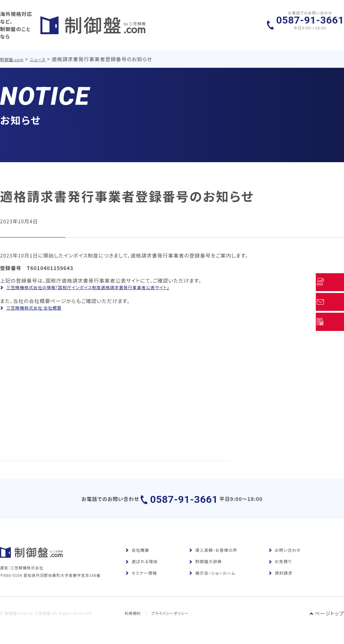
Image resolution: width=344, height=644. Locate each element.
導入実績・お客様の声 (213, 559)
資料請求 (280, 582)
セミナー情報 (141, 582)
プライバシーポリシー (170, 631)
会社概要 (137, 559)
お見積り (280, 570)
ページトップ (327, 631)
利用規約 (133, 631)
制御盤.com (12, 53)
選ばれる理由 (141, 570)
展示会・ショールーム (212, 582)
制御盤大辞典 (205, 570)
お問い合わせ (285, 559)
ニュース (38, 53)
